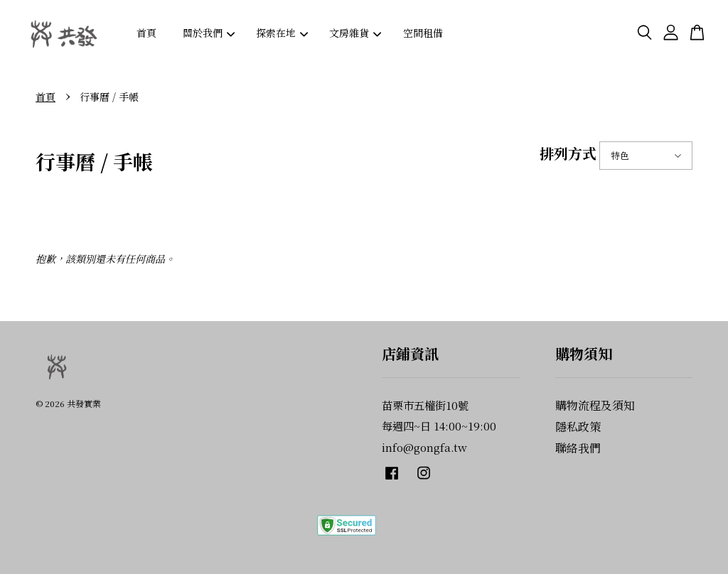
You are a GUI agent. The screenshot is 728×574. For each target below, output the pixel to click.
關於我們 (209, 33)
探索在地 (282, 33)
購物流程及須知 (595, 405)
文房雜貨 (355, 33)
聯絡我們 (578, 448)
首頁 (146, 33)
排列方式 (568, 153)
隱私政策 (578, 427)
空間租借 (423, 33)
